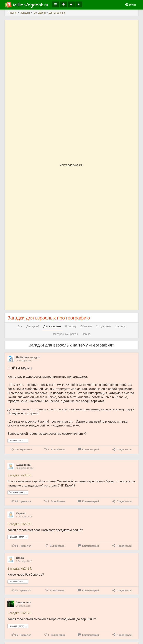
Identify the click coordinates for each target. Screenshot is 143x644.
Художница (23, 465)
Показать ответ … (18, 441)
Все (20, 326)
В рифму (71, 326)
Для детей (33, 326)
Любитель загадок (28, 357)
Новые (86, 334)
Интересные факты (65, 334)
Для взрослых (52, 326)
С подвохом (103, 326)
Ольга (20, 558)
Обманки (86, 326)
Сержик (21, 513)
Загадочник (23, 602)
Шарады (120, 326)
